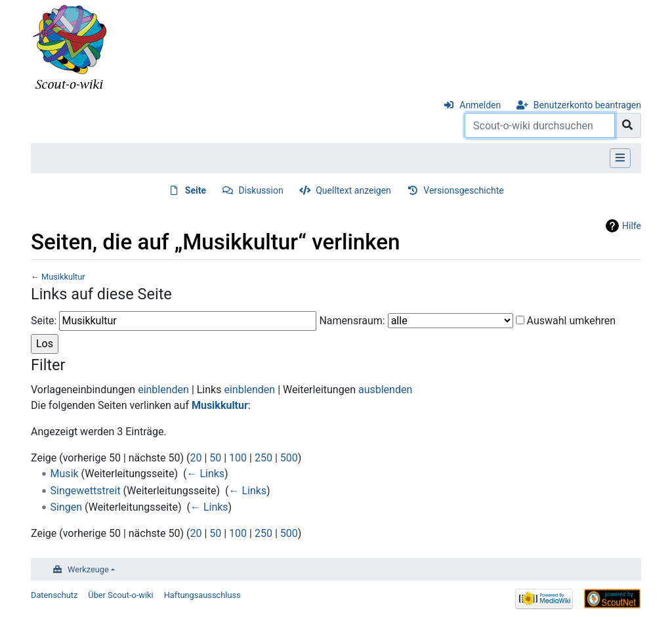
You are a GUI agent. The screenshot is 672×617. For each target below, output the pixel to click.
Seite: (44, 321)
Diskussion (261, 190)
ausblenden (385, 390)
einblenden (163, 390)
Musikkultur (63, 277)
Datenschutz (54, 595)
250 (263, 458)
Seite (196, 190)
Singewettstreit (86, 491)
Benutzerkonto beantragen (587, 105)
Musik (65, 474)
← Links (205, 474)
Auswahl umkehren (572, 321)
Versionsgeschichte (463, 190)
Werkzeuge (88, 569)
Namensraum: (352, 321)
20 (196, 458)
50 (215, 458)
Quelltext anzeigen (353, 190)
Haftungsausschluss (202, 595)
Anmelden (480, 105)
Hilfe (632, 226)
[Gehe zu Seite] (628, 125)
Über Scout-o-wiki (120, 595)
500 (289, 458)
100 (238, 458)
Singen (67, 507)
